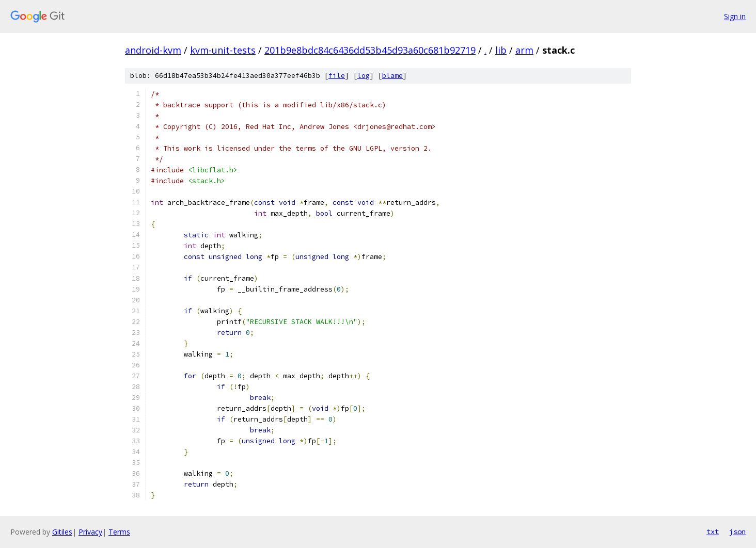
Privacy (90, 532)
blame (392, 76)
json (737, 531)
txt (713, 531)
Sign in (735, 16)
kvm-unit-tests (223, 50)
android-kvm (153, 50)
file (337, 76)
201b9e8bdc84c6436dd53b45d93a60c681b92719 (370, 50)
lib (501, 50)
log (364, 76)
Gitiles (62, 532)
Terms (119, 532)
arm (524, 50)
